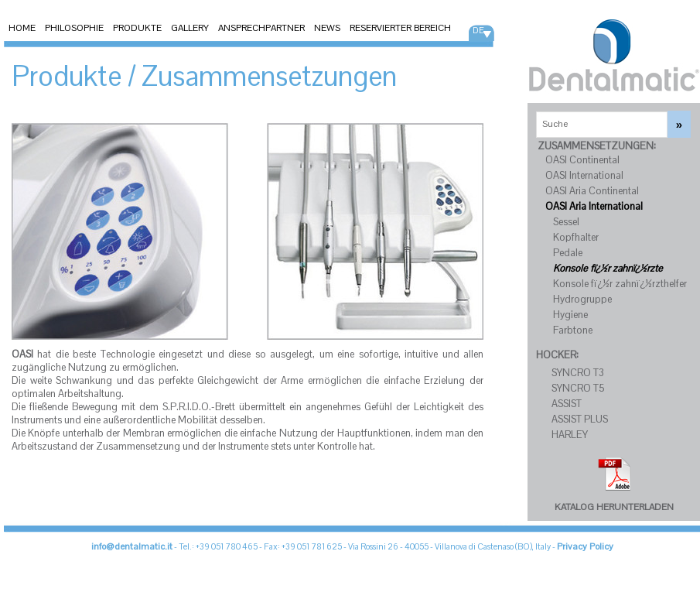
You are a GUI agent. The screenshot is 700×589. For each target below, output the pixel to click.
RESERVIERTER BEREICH (400, 28)
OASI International (584, 175)
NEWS (327, 28)
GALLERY (190, 28)
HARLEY (570, 435)
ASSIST (567, 404)
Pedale (568, 253)
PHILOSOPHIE (74, 28)
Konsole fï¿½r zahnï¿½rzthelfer (620, 284)
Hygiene (570, 315)
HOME (22, 28)
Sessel (566, 222)
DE (478, 30)
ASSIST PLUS (580, 419)
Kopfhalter (576, 237)
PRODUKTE (137, 28)
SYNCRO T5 (578, 388)
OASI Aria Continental (592, 191)
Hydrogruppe (582, 299)
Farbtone (573, 330)
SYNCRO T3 (578, 373)
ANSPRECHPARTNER (261, 28)
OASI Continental (582, 160)
